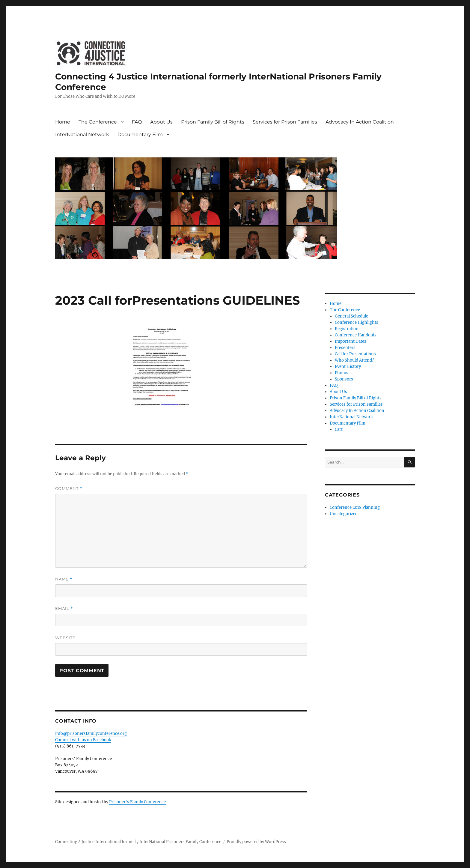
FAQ (137, 122)
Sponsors (344, 379)
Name (64, 579)
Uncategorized (344, 514)
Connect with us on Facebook (83, 740)
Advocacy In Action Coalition (360, 122)
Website (65, 638)
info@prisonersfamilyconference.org (91, 734)
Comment (69, 489)
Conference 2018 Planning (355, 507)
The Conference (98, 122)
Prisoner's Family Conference (137, 802)
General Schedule (351, 316)
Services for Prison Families (285, 122)
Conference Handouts (356, 335)
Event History (348, 367)
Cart (339, 430)
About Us (161, 122)
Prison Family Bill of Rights (213, 122)
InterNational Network (82, 134)
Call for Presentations (355, 354)
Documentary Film (140, 134)
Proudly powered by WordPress (256, 842)
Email (64, 608)
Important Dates (351, 341)
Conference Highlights (357, 322)
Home (63, 122)
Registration (347, 329)
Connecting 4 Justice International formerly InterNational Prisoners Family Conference (138, 842)
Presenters (345, 348)
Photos (342, 373)
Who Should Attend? (354, 360)
